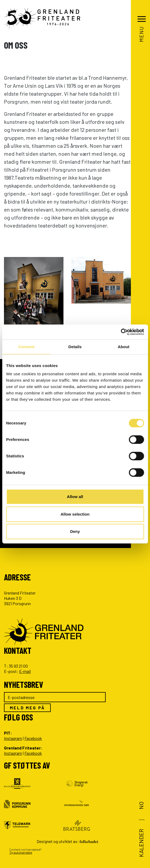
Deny (75, 531)
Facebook (33, 738)
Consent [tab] (26, 347)
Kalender (141, 843)
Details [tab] (75, 347)
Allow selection (75, 514)
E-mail (25, 671)
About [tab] (124, 347)
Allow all (75, 497)
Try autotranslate (21, 852)
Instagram (13, 738)
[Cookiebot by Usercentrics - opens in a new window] (121, 332)
